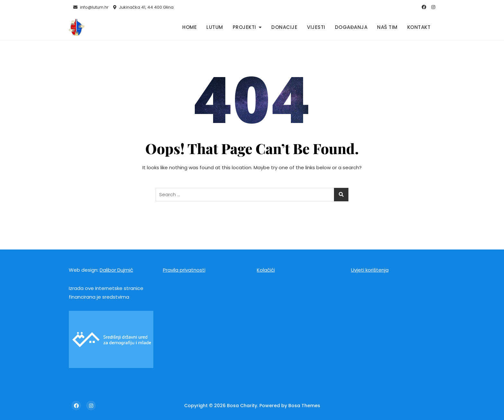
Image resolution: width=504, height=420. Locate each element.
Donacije (284, 27)
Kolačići (266, 270)
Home (189, 27)
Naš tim (387, 27)
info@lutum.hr (91, 7)
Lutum (215, 27)
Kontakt (419, 27)
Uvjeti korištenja (370, 270)
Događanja (351, 27)
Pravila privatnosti (184, 270)
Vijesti (316, 27)
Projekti (244, 27)
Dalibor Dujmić (116, 270)
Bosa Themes (304, 406)
